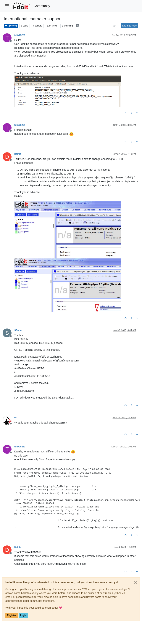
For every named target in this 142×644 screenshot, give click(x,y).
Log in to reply (129, 26)
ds (16, 418)
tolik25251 (20, 35)
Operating (11, 26)
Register (12, 615)
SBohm (18, 330)
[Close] (135, 582)
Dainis (18, 154)
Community (42, 6)
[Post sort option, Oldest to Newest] (115, 26)
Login (23, 615)
